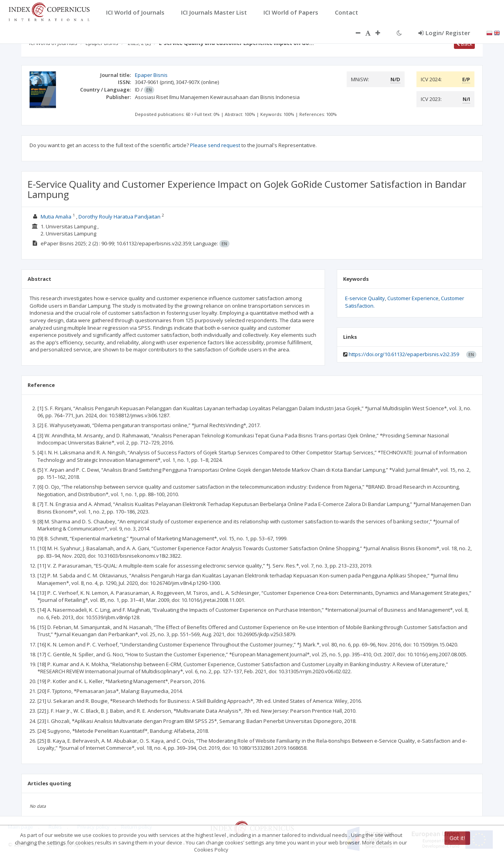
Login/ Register (444, 33)
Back (464, 44)
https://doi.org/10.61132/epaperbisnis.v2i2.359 (404, 354)
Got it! (457, 838)
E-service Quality (365, 298)
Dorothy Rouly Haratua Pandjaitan (120, 217)
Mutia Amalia (57, 217)
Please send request (215, 145)
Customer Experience (413, 298)
